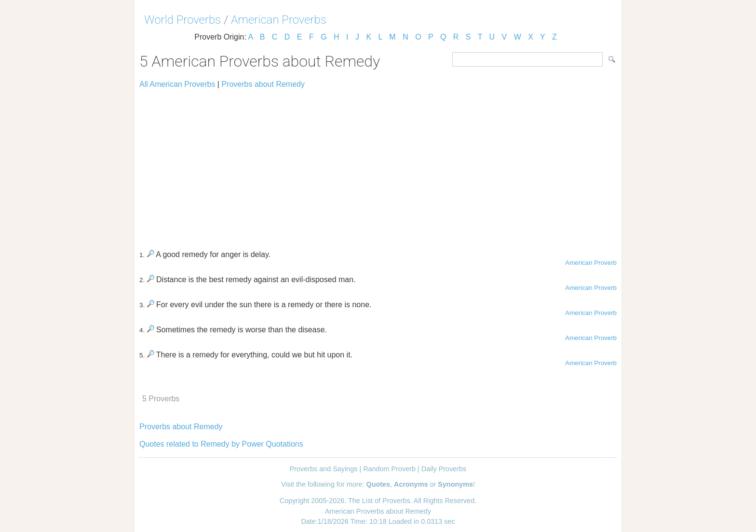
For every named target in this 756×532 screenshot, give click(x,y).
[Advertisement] (378, 165)
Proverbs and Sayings (324, 469)
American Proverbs (279, 20)
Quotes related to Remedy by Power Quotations (221, 444)
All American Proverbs (177, 84)
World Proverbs (182, 20)
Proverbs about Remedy (263, 84)
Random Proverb (389, 469)
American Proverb (591, 263)
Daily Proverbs (444, 469)
